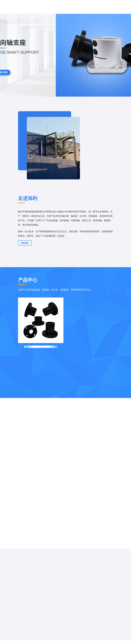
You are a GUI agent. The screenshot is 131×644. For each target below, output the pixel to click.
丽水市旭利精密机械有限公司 (32, 212)
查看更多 (25, 243)
